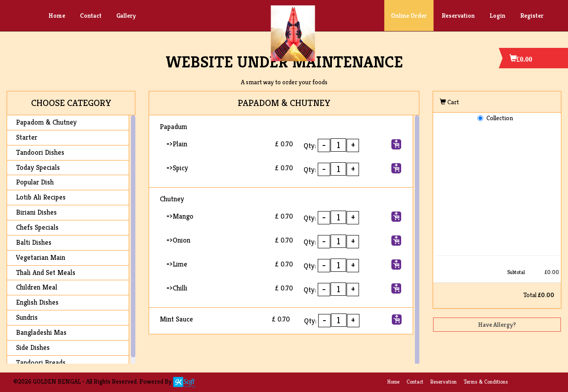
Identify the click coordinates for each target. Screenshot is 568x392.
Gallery (126, 16)
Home (57, 16)
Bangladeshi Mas (41, 332)
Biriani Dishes (36, 212)
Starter (27, 137)
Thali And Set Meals (46, 272)
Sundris (27, 317)
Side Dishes (33, 347)
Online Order (409, 16)
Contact (91, 16)
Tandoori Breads (41, 363)
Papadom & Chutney (46, 122)
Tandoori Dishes (40, 152)
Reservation (458, 16)
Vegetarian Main (41, 257)
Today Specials (38, 167)
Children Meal (37, 287)
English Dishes (37, 302)
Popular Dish (35, 182)
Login (497, 16)
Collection (500, 118)
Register (532, 16)
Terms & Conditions (486, 382)
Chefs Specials (37, 227)
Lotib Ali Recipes (41, 197)
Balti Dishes (34, 242)
